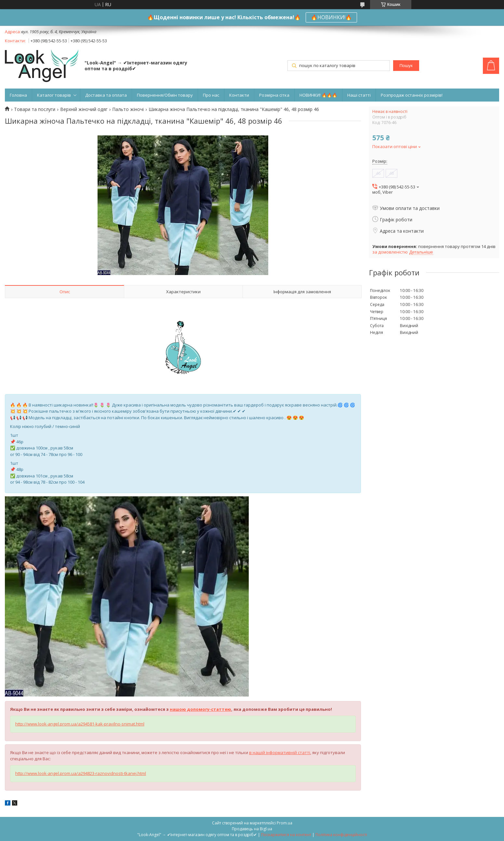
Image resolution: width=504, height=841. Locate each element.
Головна (18, 95)
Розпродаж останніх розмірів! (412, 95)
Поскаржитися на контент (286, 835)
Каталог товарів (54, 95)
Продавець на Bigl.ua (252, 829)
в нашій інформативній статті (280, 752)
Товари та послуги (35, 109)
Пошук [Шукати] (406, 66)
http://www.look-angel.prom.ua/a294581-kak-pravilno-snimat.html (80, 724)
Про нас (211, 95)
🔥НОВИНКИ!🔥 (331, 17)
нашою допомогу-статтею (200, 709)
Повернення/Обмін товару (165, 95)
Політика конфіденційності (341, 835)
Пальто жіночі (128, 109)
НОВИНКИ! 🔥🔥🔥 (318, 95)
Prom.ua (285, 823)
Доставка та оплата (106, 95)
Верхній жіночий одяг (84, 109)
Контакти (239, 95)
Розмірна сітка (274, 95)
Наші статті (359, 95)
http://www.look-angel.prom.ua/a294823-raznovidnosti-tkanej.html (81, 773)
